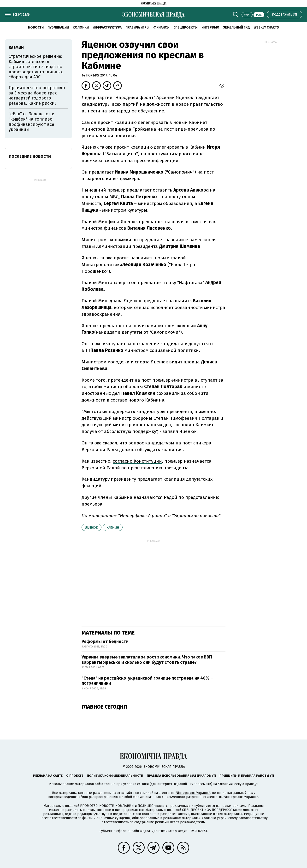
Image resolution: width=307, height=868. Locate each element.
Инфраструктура (107, 27)
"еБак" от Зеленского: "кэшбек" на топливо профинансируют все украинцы (31, 122)
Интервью (210, 27)
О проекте (75, 776)
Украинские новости (196, 516)
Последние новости (30, 156)
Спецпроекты (186, 27)
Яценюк (92, 527)
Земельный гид (236, 27)
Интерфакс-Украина (142, 516)
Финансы (161, 27)
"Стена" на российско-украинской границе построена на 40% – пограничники (147, 681)
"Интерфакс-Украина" (193, 793)
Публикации (58, 27)
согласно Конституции (137, 461)
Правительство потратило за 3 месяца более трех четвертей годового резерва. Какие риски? (37, 96)
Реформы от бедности (105, 641)
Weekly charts (266, 27)
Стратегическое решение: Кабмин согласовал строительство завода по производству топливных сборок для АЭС (36, 67)
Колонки (81, 27)
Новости (36, 27)
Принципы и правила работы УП (247, 776)
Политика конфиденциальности (115, 776)
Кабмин (113, 527)
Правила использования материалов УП (181, 776)
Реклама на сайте (48, 776)
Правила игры (137, 27)
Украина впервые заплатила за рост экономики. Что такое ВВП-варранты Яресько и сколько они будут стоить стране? (148, 660)
